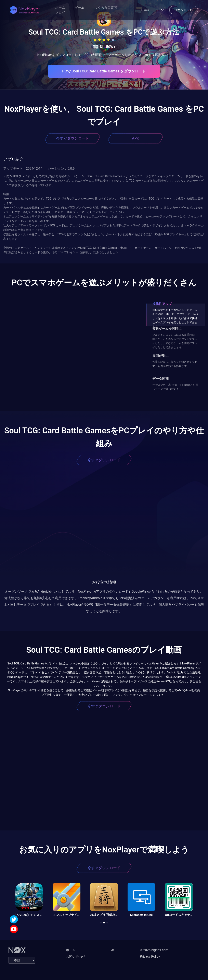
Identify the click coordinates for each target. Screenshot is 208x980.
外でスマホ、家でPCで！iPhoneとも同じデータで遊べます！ (175, 387)
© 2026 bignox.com (154, 950)
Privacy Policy (150, 957)
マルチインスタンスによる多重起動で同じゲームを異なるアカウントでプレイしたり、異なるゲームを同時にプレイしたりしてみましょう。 (175, 341)
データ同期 (160, 379)
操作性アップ (162, 304)
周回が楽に (160, 356)
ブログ (60, 13)
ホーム (60, 7)
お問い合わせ (76, 957)
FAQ (113, 950)
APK (135, 138)
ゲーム (80, 7)
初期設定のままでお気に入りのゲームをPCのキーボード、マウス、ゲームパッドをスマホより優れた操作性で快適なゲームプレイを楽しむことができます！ (175, 318)
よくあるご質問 (106, 7)
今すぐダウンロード (73, 138)
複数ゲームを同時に (167, 329)
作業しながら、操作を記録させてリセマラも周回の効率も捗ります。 (175, 364)
